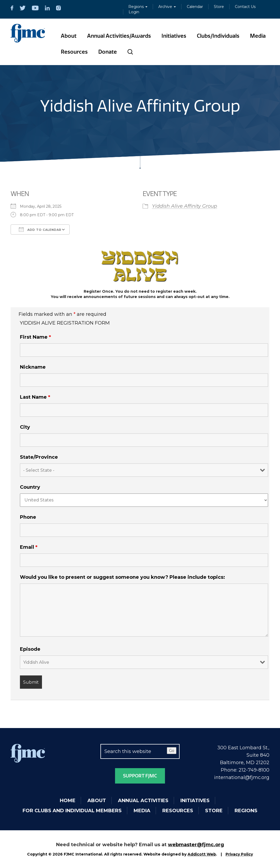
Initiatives (174, 36)
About (69, 36)
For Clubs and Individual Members (72, 811)
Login (134, 12)
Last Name (35, 397)
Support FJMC (140, 776)
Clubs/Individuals (218, 36)
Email (29, 547)
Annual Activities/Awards (119, 36)
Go (172, 751)
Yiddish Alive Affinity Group (184, 206)
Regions (138, 7)
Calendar (195, 7)
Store (219, 7)
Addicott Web (202, 854)
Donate (108, 52)
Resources (74, 52)
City (25, 427)
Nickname (33, 367)
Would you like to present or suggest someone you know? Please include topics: (122, 577)
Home (68, 801)
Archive (167, 7)
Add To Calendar (40, 229)
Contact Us (245, 7)
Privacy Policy (239, 854)
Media (258, 36)
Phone (28, 517)
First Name (35, 337)
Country (30, 487)
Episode (30, 649)
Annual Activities (143, 801)
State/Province (39, 457)
